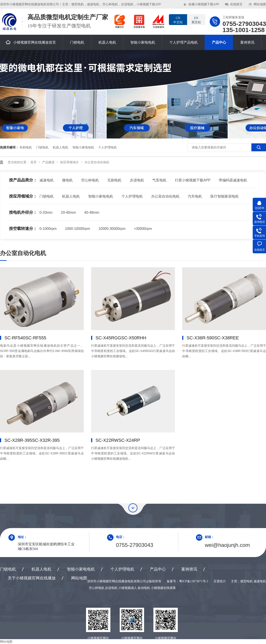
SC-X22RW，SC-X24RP (118, 440)
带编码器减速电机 (233, 180)
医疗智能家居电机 (225, 196)
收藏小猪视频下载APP (204, 4)
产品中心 (219, 42)
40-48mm (92, 212)
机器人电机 (107, 42)
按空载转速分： (23, 229)
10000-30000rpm (112, 229)
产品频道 (49, 162)
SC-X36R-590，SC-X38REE (213, 338)
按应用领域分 (70, 162)
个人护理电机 (108, 147)
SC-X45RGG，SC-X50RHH (121, 338)
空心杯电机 (90, 180)
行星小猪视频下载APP (193, 180)
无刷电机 (114, 180)
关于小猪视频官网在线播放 (32, 578)
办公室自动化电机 (97, 162)
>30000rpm (143, 229)
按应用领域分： (23, 196)
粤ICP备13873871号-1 (194, 581)
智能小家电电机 (143, 42)
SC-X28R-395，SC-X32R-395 (32, 440)
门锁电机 (77, 42)
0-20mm (46, 212)
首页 (34, 162)
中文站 (178, 20)
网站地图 (260, 4)
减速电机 (47, 180)
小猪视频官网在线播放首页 (31, 42)
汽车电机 (195, 196)
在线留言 (236, 4)
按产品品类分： (23, 180)
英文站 (196, 20)
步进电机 (137, 180)
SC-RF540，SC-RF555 (25, 338)
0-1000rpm (48, 229)
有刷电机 (26, 147)
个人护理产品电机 (184, 42)
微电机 (67, 180)
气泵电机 (159, 180)
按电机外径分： (23, 212)
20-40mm (68, 212)
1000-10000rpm (77, 229)
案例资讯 (247, 42)
